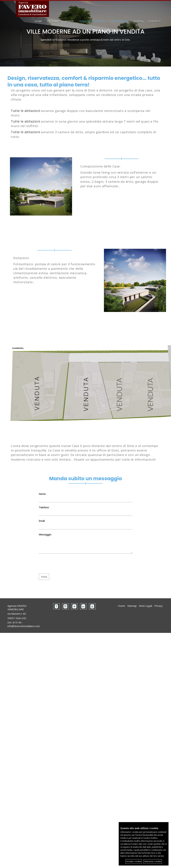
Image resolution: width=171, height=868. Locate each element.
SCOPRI (138, 21)
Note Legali (146, 606)
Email (42, 521)
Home (121, 606)
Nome (42, 494)
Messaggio (45, 534)
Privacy (159, 606)
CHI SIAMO (54, 21)
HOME (38, 21)
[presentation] (64, 564)
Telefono (44, 507)
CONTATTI (155, 21)
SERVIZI (69, 21)
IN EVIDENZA (119, 21)
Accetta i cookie (134, 861)
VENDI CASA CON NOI (92, 21)
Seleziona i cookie (153, 861)
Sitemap (132, 606)
